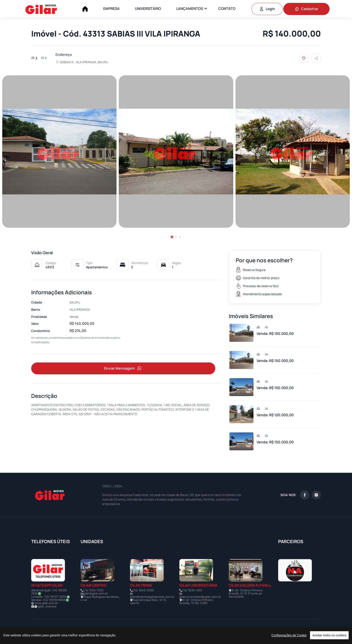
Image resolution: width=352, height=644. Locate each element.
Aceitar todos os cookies (329, 635)
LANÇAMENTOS (190, 9)
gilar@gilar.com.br (96, 593)
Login (267, 9)
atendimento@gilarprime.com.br (152, 597)
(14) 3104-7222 (93, 590)
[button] (172, 237)
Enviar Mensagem (123, 369)
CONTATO (227, 9)
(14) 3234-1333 (192, 590)
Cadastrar (307, 9)
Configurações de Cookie (289, 635)
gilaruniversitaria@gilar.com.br (200, 597)
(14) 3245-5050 (143, 590)
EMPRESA (111, 9)
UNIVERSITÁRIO (148, 9)
